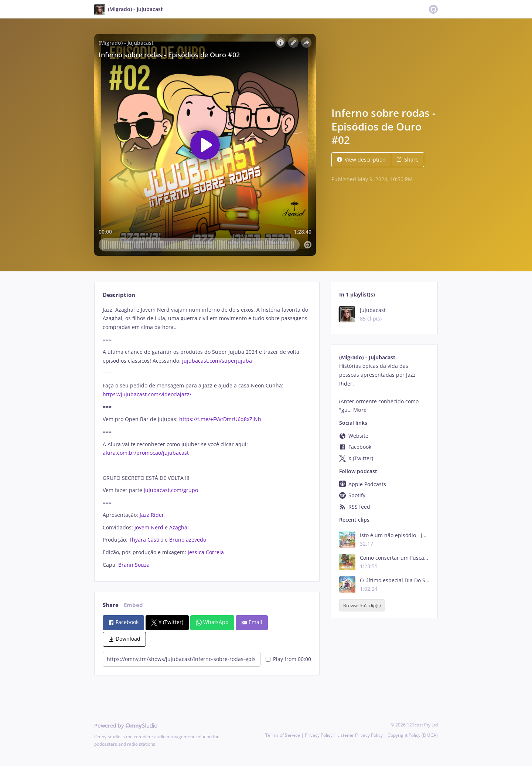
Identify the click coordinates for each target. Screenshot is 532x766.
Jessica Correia (206, 552)
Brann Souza (134, 565)
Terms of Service (283, 735)
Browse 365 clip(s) (362, 605)
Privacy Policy (319, 735)
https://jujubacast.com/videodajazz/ (147, 394)
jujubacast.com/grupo (171, 490)
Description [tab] (119, 295)
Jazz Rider (152, 515)
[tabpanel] (207, 437)
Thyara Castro (146, 540)
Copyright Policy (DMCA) (413, 735)
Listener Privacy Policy (360, 735)
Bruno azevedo (188, 540)
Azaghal (179, 527)
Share (407, 160)
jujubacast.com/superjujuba (217, 361)
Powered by (126, 726)
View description (361, 160)
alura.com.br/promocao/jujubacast (146, 453)
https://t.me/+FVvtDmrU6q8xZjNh (220, 419)
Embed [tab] (133, 605)
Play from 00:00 (288, 659)
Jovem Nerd (149, 527)
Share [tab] (111, 605)
